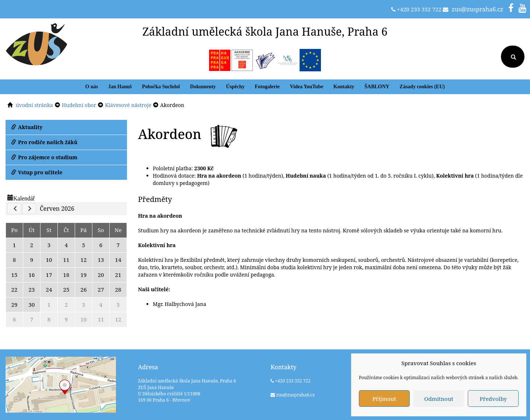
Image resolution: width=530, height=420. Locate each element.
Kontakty (344, 87)
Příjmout (384, 399)
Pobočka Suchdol (161, 87)
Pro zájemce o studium (44, 157)
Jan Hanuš (120, 87)
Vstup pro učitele (37, 172)
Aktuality (27, 127)
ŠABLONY (377, 87)
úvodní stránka (34, 105)
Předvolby (493, 399)
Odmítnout (439, 399)
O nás (92, 87)
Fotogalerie (267, 87)
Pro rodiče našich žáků (44, 142)
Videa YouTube (307, 87)
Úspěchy (235, 87)
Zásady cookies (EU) (422, 87)
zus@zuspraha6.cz (477, 9)
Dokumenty (203, 87)
